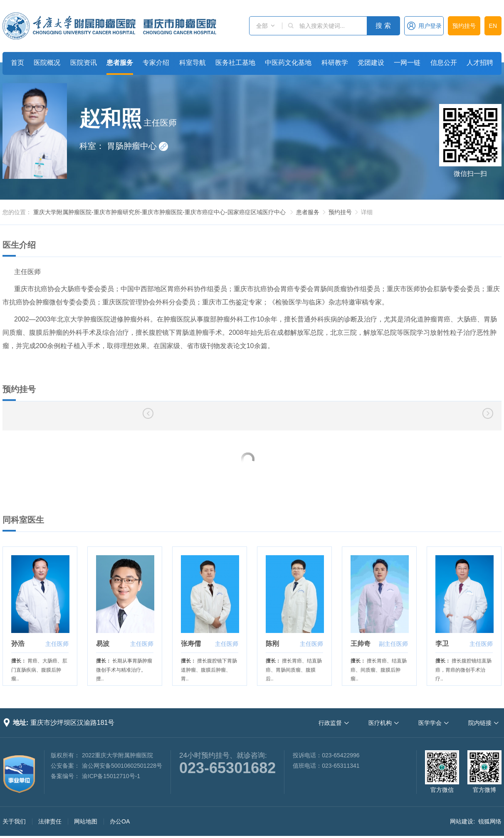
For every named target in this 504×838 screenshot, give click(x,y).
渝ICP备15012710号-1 (111, 776)
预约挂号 (464, 26)
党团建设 (371, 63)
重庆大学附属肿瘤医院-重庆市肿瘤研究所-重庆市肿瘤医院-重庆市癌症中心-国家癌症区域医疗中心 (159, 212)
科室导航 (193, 63)
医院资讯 (84, 63)
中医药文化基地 (288, 63)
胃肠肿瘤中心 (138, 146)
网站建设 (462, 821)
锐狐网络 (490, 821)
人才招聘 (480, 63)
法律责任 (50, 821)
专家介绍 (156, 63)
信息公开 (444, 63)
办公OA (120, 821)
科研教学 (335, 63)
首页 (17, 63)
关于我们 (14, 821)
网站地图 (86, 821)
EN (493, 26)
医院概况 (47, 63)
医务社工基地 (235, 63)
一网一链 (407, 63)
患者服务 (120, 63)
